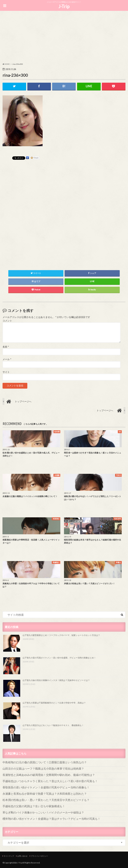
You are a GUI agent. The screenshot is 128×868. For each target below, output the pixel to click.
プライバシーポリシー (39, 856)
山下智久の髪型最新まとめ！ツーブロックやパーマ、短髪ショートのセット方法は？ (61, 635)
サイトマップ (9, 856)
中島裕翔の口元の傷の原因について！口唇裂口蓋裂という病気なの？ (45, 762)
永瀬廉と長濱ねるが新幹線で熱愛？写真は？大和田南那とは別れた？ (45, 794)
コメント (7, 321)
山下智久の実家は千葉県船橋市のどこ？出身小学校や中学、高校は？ (54, 703)
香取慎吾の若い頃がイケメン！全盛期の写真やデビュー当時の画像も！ (46, 787)
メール (7, 359)
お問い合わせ (22, 856)
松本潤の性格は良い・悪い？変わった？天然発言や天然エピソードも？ (46, 800)
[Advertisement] (64, 37)
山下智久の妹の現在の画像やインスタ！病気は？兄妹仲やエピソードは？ (56, 680)
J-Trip (64, 6)
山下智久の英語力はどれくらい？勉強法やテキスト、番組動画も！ (53, 725)
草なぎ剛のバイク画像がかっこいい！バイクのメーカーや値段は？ (43, 812)
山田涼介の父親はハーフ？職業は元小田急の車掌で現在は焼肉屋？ (43, 768)
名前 (6, 347)
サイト (6, 372)
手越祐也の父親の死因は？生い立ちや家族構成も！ (34, 806)
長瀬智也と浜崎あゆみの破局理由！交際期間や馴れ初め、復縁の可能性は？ (49, 775)
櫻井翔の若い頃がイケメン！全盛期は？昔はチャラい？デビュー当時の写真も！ (51, 819)
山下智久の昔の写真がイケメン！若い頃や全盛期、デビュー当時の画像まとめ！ (59, 658)
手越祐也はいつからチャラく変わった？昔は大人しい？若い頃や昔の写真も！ (50, 781)
